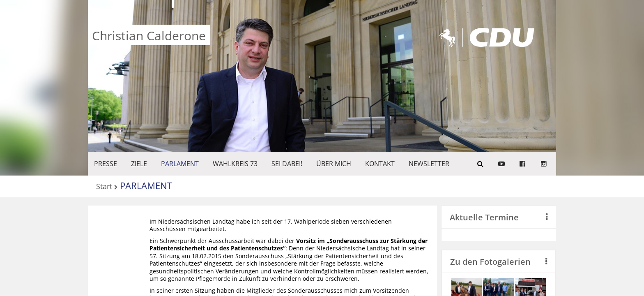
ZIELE (139, 164)
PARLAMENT (180, 164)
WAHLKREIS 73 (235, 164)
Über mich (334, 164)
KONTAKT (380, 164)
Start (104, 187)
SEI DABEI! (287, 164)
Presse (106, 164)
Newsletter (429, 164)
